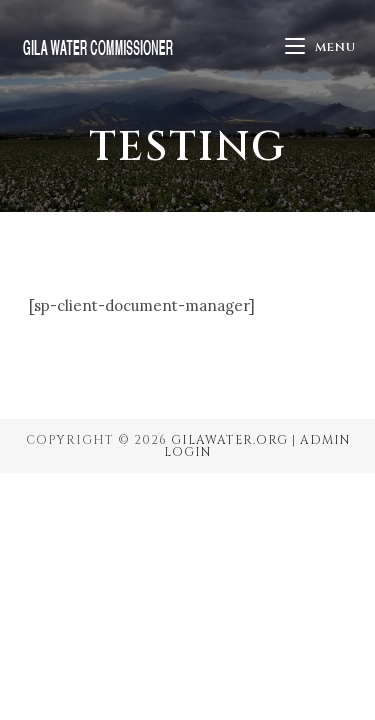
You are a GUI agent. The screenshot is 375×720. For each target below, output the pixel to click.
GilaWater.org (229, 440)
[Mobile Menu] (320, 47)
